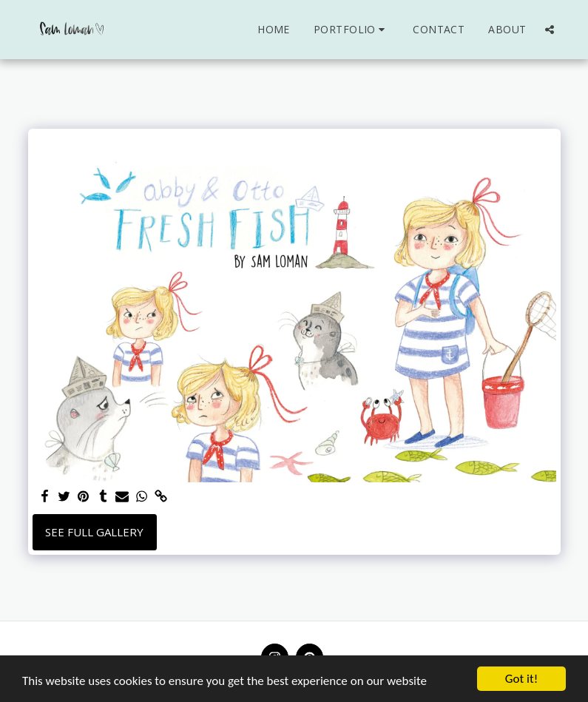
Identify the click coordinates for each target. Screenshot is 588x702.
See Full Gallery (94, 532)
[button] (351, 30)
